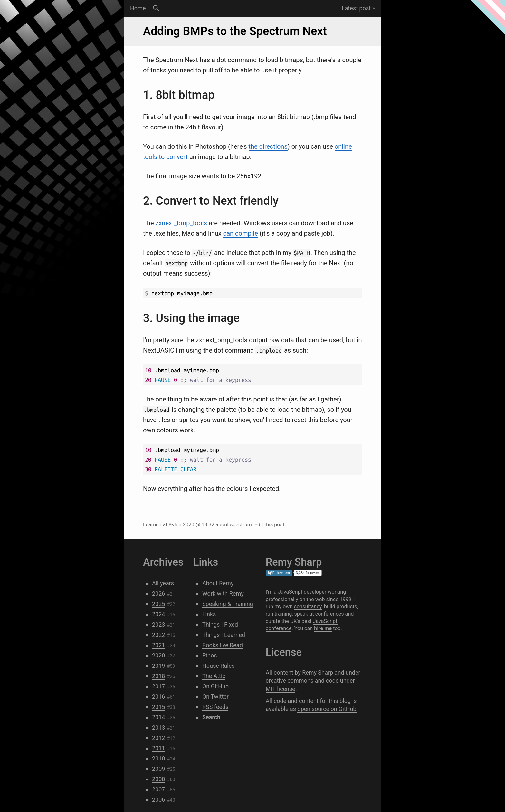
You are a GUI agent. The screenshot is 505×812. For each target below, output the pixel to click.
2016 (158, 697)
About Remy (218, 583)
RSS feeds (215, 707)
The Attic (214, 676)
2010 (158, 758)
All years (163, 583)
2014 (158, 717)
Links (209, 614)
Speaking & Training (228, 604)
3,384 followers (308, 573)
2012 (158, 738)
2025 (158, 604)
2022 (158, 635)
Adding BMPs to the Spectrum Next (235, 31)
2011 (158, 748)
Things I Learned (224, 635)
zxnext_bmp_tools (181, 223)
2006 (158, 800)
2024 (158, 614)
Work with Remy (223, 594)
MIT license (281, 689)
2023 (158, 624)
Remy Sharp (318, 672)
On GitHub (215, 686)
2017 (158, 686)
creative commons (290, 680)
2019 (158, 666)
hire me (323, 628)
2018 (158, 676)
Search (156, 8)
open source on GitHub (327, 709)
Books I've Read (223, 645)
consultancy (308, 606)
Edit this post (269, 525)
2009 (158, 769)
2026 (158, 594)
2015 (158, 707)
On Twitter (215, 697)
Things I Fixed (220, 624)
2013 (158, 727)
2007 (158, 789)
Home (138, 8)
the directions (268, 146)
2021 (158, 645)
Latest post (356, 8)
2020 (158, 655)
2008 (158, 779)
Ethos (210, 655)
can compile (241, 233)
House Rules (219, 666)
